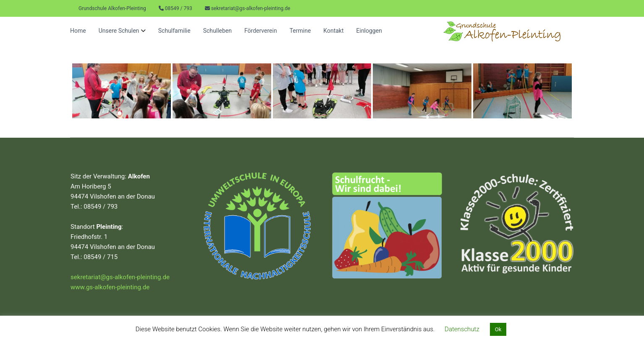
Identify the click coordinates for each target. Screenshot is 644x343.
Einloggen (369, 31)
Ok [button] (498, 329)
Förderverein (261, 31)
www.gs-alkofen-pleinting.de (110, 287)
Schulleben (217, 31)
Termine (300, 31)
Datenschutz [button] (462, 329)
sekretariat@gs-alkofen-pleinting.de (251, 8)
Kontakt (333, 31)
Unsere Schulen (119, 31)
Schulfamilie (174, 31)
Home (78, 31)
